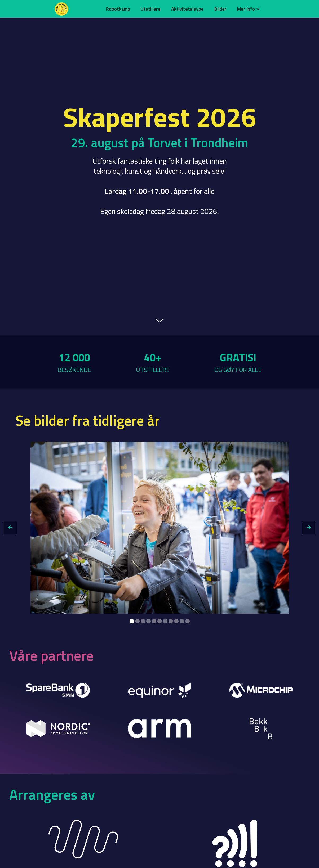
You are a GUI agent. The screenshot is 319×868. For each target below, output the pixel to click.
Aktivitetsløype (187, 9)
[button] (249, 9)
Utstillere (151, 9)
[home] (77, 9)
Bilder (220, 9)
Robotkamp (118, 9)
